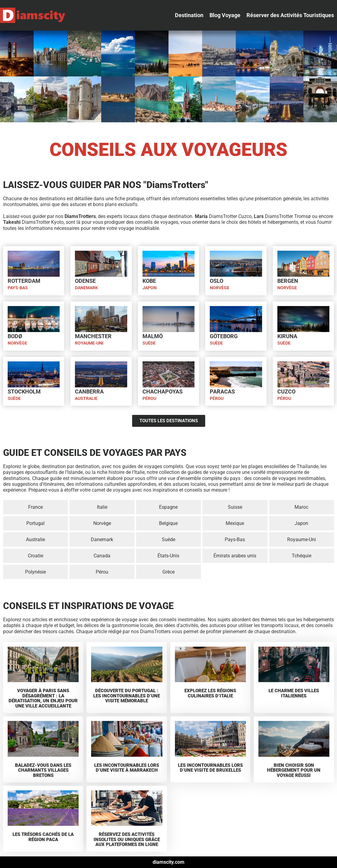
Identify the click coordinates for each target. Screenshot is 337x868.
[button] (189, 15)
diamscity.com (168, 862)
